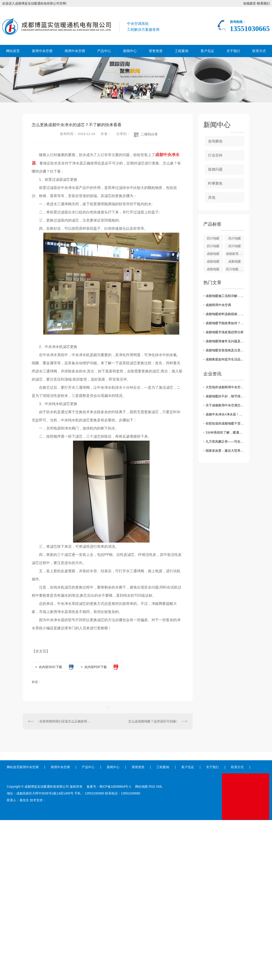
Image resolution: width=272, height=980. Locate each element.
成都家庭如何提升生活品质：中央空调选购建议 (225, 359)
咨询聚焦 (215, 141)
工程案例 (182, 51)
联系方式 (259, 51)
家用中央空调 (42, 51)
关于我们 (233, 51)
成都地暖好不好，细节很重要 (225, 396)
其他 (212, 197)
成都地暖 (213, 254)
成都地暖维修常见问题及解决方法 (225, 341)
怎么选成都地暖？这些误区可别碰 (152, 721)
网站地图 (141, 787)
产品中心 (104, 51)
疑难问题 (215, 169)
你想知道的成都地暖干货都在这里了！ (225, 423)
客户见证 (207, 51)
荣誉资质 (156, 51)
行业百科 (215, 155)
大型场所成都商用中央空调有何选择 (225, 387)
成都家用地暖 (235, 254)
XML (159, 787)
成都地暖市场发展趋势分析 (225, 332)
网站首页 (13, 51)
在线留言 (250, 3)
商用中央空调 (75, 51)
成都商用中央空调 (218, 305)
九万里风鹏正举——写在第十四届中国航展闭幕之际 (225, 442)
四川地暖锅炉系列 (235, 269)
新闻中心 (130, 51)
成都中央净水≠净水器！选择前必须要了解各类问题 (225, 414)
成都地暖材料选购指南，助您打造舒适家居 (225, 314)
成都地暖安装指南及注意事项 (225, 350)
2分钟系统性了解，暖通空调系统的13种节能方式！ (225, 432)
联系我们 (263, 3)
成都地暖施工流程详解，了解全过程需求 (225, 296)
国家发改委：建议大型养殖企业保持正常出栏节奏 (225, 451)
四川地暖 (213, 238)
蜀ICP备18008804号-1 (115, 787)
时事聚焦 (215, 183)
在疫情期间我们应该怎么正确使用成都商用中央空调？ (65, 721)
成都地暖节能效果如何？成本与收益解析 (225, 323)
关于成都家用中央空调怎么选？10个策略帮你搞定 (225, 405)
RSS (152, 787)
